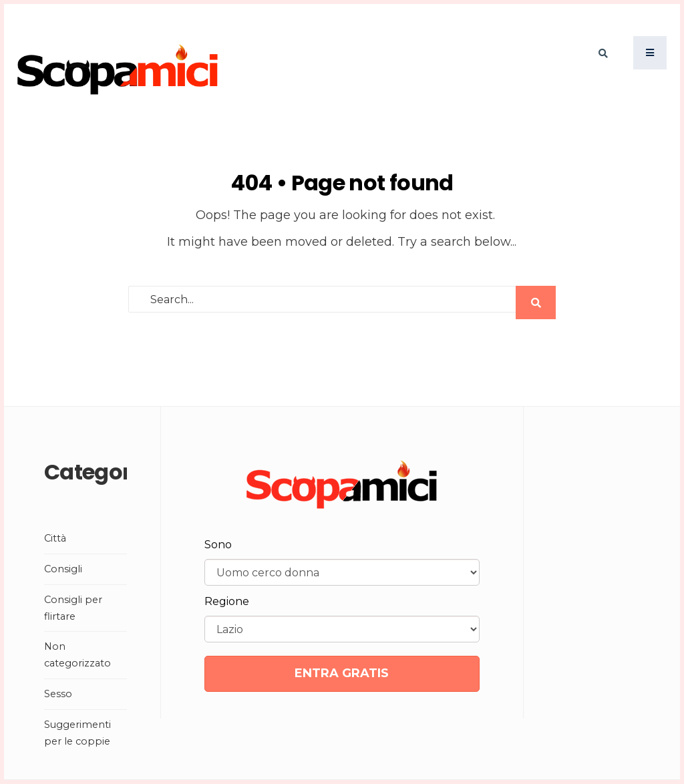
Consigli (63, 569)
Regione (227, 601)
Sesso (58, 694)
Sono (218, 545)
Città (55, 538)
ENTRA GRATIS (342, 673)
